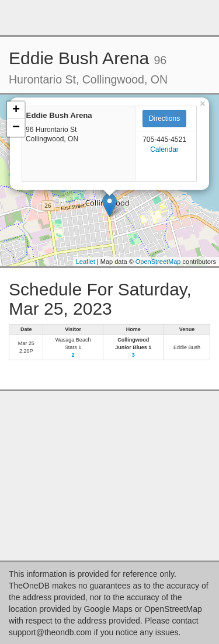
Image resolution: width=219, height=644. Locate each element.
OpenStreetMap (158, 262)
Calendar (164, 149)
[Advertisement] (110, 18)
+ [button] (16, 110)
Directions (164, 119)
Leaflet (86, 262)
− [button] (16, 128)
